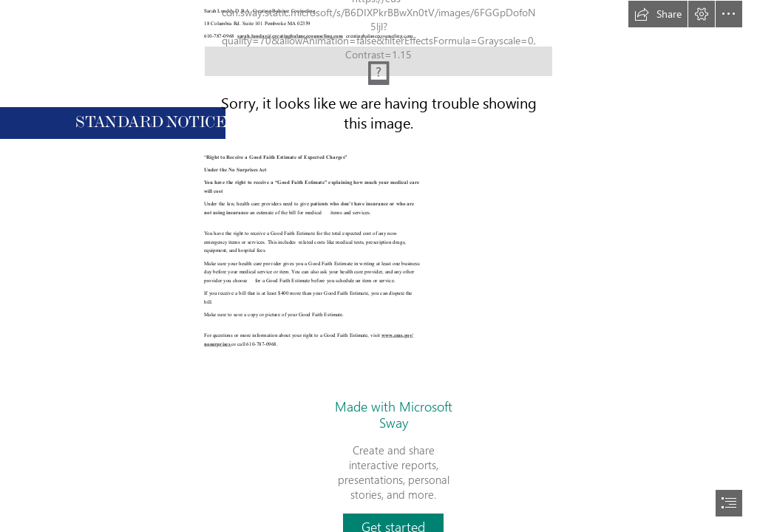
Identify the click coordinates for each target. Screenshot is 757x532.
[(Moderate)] (378, 47)
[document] (378, 266)
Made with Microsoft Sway (394, 415)
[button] (658, 14)
